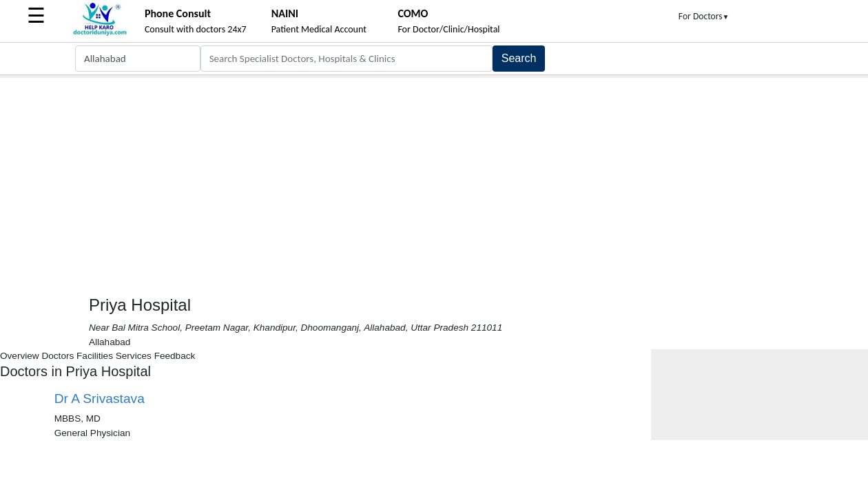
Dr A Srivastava (100, 399)
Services (134, 356)
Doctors (58, 356)
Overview (20, 356)
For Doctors (704, 16)
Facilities (95, 356)
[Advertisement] (434, 181)
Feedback (175, 356)
